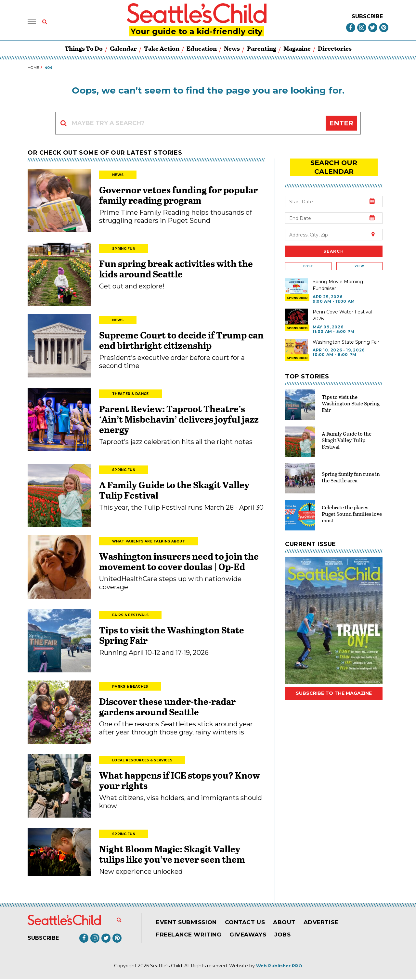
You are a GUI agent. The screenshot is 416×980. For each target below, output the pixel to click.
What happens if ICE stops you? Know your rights (180, 782)
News (232, 50)
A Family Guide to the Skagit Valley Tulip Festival (174, 491)
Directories (335, 50)
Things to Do (84, 50)
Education (202, 50)
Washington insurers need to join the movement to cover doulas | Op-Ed (179, 563)
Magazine (297, 50)
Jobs (288, 936)
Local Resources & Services (142, 762)
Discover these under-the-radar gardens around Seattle (167, 708)
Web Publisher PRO (279, 967)
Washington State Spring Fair (346, 334)
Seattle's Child (166, 967)
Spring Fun (124, 250)
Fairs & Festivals (130, 616)
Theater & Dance (130, 395)
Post (308, 258)
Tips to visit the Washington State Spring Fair (172, 636)
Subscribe (367, 17)
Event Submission (188, 923)
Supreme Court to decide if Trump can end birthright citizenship (181, 341)
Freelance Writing (190, 936)
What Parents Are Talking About (149, 543)
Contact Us (249, 923)
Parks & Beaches (130, 688)
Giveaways (252, 936)
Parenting (262, 50)
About (290, 923)
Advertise (329, 923)
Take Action (162, 50)
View (359, 258)
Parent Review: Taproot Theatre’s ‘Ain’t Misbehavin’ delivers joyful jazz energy (179, 420)
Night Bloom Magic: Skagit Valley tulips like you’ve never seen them (172, 855)
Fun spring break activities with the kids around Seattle (176, 270)
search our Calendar (334, 164)
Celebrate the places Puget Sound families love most (352, 505)
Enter (341, 124)
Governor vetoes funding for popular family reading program (178, 196)
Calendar (123, 50)
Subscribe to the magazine (334, 685)
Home (33, 69)
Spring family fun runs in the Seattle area (351, 469)
